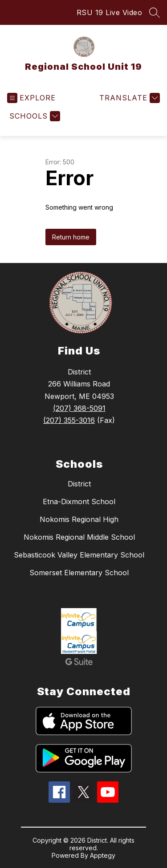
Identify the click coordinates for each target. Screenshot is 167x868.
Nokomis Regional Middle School (79, 537)
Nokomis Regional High (79, 519)
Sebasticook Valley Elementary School (79, 555)
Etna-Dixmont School (79, 502)
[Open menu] (31, 98)
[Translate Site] (128, 98)
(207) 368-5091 (79, 408)
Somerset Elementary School (79, 573)
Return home (71, 237)
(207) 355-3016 (69, 420)
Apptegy (103, 855)
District (79, 484)
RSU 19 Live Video (110, 12)
